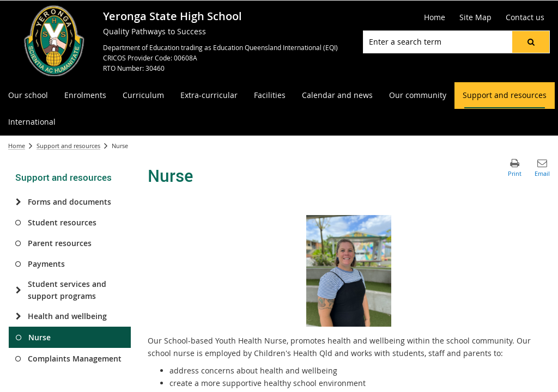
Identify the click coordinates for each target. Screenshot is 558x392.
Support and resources (68, 146)
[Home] (435, 17)
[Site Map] (475, 17)
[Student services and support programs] (18, 290)
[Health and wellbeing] (18, 316)
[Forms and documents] (18, 202)
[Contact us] (525, 17)
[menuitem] (28, 96)
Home (17, 146)
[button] (531, 42)
